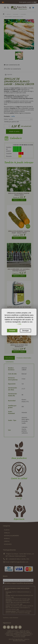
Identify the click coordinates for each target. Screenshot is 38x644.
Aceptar (12, 331)
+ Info (19, 324)
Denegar (25, 331)
